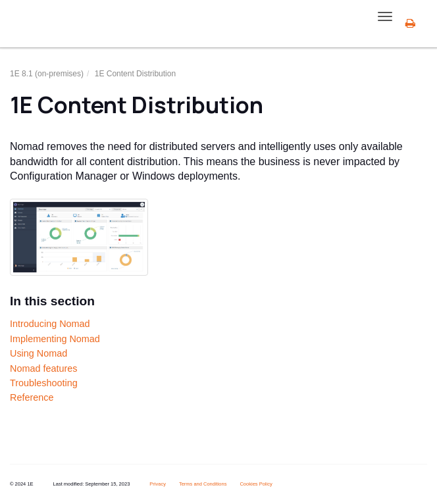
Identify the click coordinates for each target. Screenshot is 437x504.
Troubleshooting (44, 383)
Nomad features (43, 368)
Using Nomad (39, 353)
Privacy (158, 484)
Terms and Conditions (203, 484)
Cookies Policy (256, 484)
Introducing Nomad (50, 324)
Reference (32, 397)
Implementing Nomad (55, 339)
